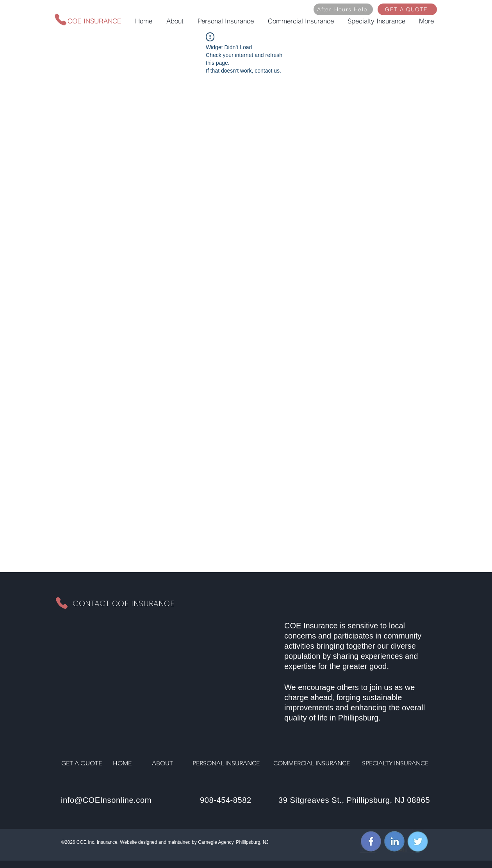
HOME (122, 763)
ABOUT (162, 763)
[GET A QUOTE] (407, 9)
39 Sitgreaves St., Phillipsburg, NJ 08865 (354, 800)
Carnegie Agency (216, 842)
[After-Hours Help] (343, 9)
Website (128, 842)
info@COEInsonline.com (106, 800)
